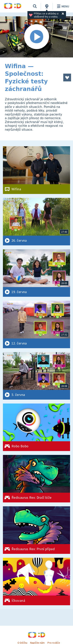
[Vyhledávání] (35, 6)
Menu (62, 6)
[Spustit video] (36, 37)
